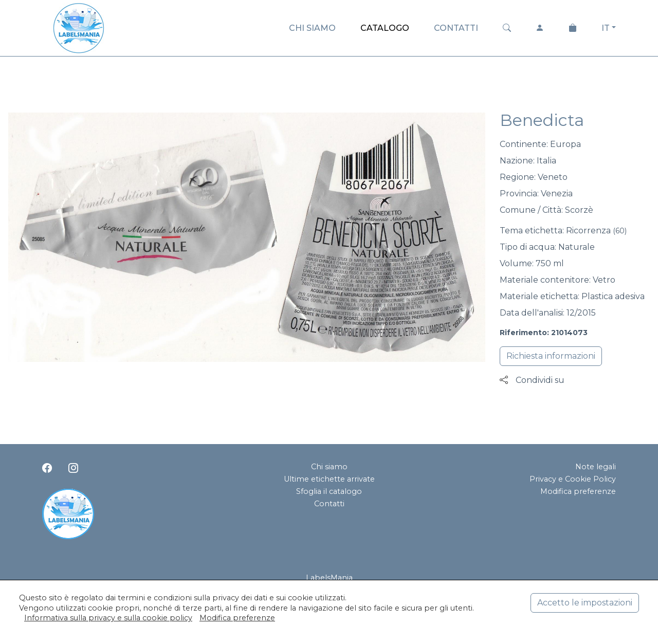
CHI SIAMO (312, 28)
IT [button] (606, 28)
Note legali (596, 467)
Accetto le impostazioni (585, 603)
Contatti (329, 504)
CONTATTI (456, 28)
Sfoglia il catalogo (329, 491)
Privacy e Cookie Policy (573, 479)
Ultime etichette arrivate (329, 479)
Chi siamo (329, 467)
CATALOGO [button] (385, 28)
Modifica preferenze (578, 491)
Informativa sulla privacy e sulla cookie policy (108, 618)
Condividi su (532, 380)
